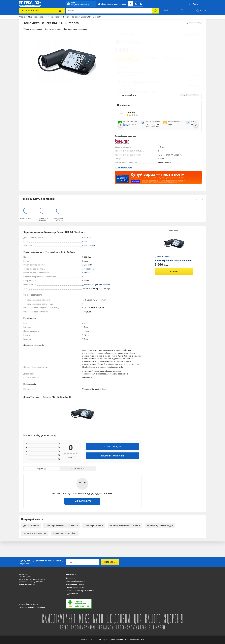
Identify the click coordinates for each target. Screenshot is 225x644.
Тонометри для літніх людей (160, 526)
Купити (128, 58)
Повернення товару (75, 584)
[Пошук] (156, 11)
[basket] (201, 11)
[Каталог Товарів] (42, 11)
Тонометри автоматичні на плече (125, 526)
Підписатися (110, 562)
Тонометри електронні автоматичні (62, 526)
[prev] (196, 199)
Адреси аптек (72, 594)
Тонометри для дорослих (35, 533)
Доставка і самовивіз (76, 581)
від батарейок (89, 246)
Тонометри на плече (94, 526)
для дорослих (105, 285)
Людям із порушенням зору (112, 4)
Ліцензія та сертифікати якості (80, 591)
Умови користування (76, 587)
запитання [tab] (76, 469)
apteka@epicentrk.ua (27, 584)
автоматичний (89, 269)
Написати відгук (112, 447)
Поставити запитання (113, 456)
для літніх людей (90, 285)
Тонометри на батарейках (65, 533)
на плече (86, 273)
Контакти (71, 578)
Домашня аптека (31, 526)
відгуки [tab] (40, 469)
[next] (203, 199)
